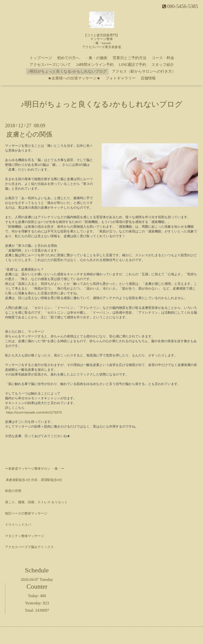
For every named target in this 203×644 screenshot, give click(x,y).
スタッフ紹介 (163, 65)
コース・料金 (163, 58)
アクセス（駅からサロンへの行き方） (144, 71)
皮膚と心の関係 (29, 134)
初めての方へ (68, 58)
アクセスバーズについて (50, 65)
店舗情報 (148, 78)
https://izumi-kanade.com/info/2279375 (34, 412)
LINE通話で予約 (133, 65)
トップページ (41, 58)
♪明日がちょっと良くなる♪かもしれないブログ (67, 71)
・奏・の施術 (96, 58)
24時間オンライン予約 (95, 65)
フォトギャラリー (121, 78)
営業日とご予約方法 (130, 58)
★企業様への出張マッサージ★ (74, 78)
